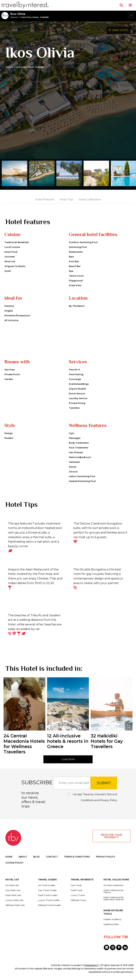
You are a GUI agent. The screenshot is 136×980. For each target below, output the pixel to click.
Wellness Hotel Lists (15, 905)
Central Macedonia (29, 17)
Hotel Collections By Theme (114, 891)
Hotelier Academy (112, 919)
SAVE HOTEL (119, 30)
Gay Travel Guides (47, 890)
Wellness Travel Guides (49, 905)
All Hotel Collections (113, 885)
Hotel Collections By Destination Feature (114, 898)
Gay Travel (76, 885)
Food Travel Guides (48, 895)
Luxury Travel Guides (49, 900)
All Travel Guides (46, 885)
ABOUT (23, 857)
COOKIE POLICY (14, 863)
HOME (9, 857)
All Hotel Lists (12, 885)
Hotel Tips (66, 199)
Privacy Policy (108, 800)
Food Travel (76, 890)
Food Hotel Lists (13, 895)
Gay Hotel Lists (13, 890)
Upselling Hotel (111, 924)
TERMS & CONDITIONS (77, 857)
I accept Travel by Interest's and (92, 797)
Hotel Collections (90, 199)
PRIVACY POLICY (106, 857)
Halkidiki (44, 17)
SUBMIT (104, 783)
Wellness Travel (78, 900)
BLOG (37, 857)
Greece (14, 17)
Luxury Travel (78, 895)
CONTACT (52, 857)
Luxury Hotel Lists (14, 900)
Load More (68, 759)
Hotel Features (45, 199)
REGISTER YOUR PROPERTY (112, 836)
